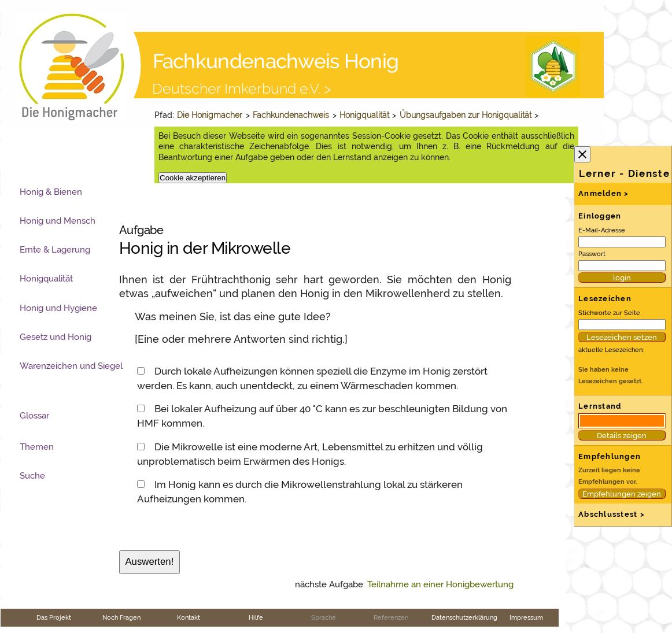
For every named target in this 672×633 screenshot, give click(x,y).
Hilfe (256, 617)
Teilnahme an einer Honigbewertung (440, 584)
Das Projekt (54, 617)
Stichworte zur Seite (609, 313)
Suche (32, 476)
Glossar (34, 416)
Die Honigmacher (210, 115)
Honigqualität (364, 115)
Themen (37, 447)
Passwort (592, 254)
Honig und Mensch (58, 221)
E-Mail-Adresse (602, 230)
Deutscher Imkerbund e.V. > (242, 88)
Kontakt (189, 617)
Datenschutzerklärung (464, 617)
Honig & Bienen (51, 192)
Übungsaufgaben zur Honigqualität (466, 115)
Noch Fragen (121, 617)
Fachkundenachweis (291, 115)
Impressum (526, 617)
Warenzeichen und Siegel (71, 366)
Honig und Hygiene (58, 308)
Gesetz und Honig (56, 337)
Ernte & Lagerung (55, 250)
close (582, 154)
